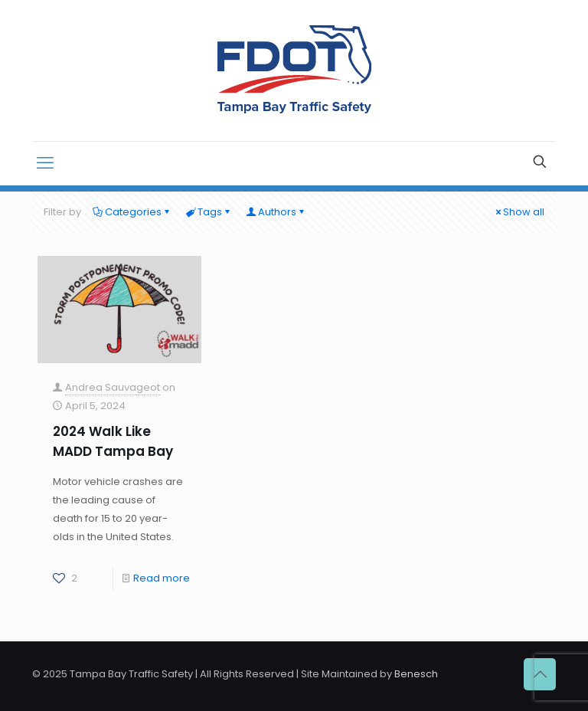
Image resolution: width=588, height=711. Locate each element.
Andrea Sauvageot (113, 387)
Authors (276, 212)
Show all (519, 212)
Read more (162, 578)
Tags (209, 212)
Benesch (416, 674)
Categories (132, 212)
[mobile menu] (45, 163)
